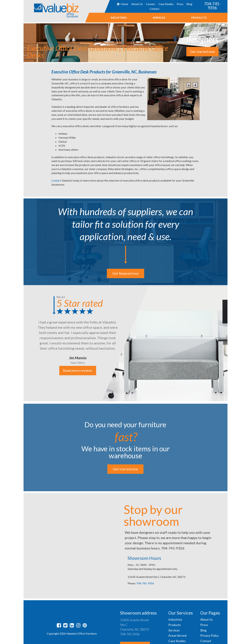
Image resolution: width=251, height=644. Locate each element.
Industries (119, 18)
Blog (189, 4)
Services (159, 18)
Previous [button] (21, 344)
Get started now (202, 52)
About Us (137, 4)
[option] (125, 343)
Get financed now (126, 273)
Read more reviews (78, 371)
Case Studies (166, 4)
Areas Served (177, 636)
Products (199, 18)
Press (180, 4)
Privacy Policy (210, 636)
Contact (154, 9)
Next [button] (230, 344)
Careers (151, 4)
